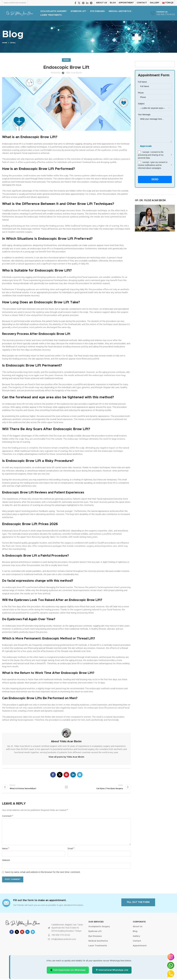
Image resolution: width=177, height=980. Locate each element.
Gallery (136, 937)
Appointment (140, 947)
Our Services (96, 923)
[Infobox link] (163, 13)
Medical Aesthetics (98, 942)
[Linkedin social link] (87, 3)
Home (5, 43)
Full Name (155, 84)
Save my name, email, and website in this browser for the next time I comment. (43, 873)
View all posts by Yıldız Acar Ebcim (66, 757)
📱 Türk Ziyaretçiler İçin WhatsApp (68, 971)
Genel (13, 43)
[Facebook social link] (75, 3)
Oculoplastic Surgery (99, 927)
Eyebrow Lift (95, 932)
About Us (138, 927)
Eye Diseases (95, 937)
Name (6, 849)
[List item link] (66, 936)
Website (6, 861)
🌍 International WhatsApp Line (112, 971)
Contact (137, 942)
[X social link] (79, 3)
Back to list (66, 787)
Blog (135, 932)
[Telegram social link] (91, 3)
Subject (155, 106)
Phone (155, 95)
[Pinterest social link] (83, 3)
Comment (8, 817)
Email (71, 849)
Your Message (155, 122)
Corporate (139, 923)
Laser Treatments (98, 947)
